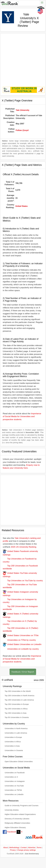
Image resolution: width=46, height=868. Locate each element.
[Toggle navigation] (42, 3)
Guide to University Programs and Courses (22, 806)
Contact (24, 847)
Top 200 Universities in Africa (16, 709)
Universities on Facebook (15, 773)
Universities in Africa (13, 742)
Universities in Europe (13, 737)
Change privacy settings (26, 850)
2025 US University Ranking (23, 547)
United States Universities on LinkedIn (22, 644)
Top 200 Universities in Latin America (19, 700)
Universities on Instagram (15, 781)
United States (22, 206)
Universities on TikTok (13, 790)
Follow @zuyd (22, 130)
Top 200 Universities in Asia (16, 713)
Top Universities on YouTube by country (23, 581)
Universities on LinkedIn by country (21, 649)
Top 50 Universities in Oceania (17, 717)
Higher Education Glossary (15, 827)
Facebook (9, 832)
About (5, 847)
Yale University (22, 110)
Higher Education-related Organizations (20, 814)
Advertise (32, 847)
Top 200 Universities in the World (18, 691)
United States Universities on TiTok (21, 635)
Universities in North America (16, 728)
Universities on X (11, 777)
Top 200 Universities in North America (19, 696)
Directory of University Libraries (17, 819)
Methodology (14, 847)
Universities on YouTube (14, 786)
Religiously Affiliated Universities (17, 823)
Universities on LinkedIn (14, 794)
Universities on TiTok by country (19, 640)
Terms (39, 847)
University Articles (12, 810)
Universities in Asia (12, 746)
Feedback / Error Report (23, 672)
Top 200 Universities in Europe (17, 704)
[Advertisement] (22, 58)
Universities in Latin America (16, 733)
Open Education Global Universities (19, 762)
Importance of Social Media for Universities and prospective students (22, 417)
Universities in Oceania (14, 750)
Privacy (13, 850)
